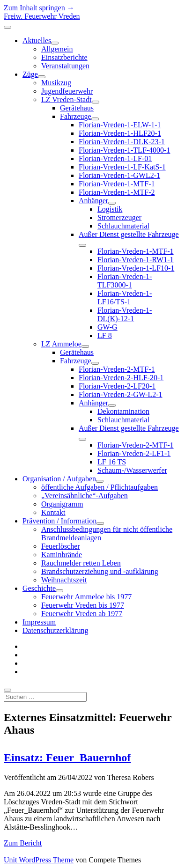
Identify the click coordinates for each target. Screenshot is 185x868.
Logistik (110, 209)
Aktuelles (37, 40)
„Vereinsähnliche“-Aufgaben (85, 496)
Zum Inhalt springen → (39, 8)
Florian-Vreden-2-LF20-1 (117, 386)
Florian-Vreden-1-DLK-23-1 (122, 142)
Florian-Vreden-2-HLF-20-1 (121, 378)
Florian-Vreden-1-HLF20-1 (120, 133)
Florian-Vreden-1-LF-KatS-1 (122, 167)
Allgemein (57, 49)
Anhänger (93, 201)
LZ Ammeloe (61, 344)
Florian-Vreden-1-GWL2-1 (119, 175)
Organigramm (62, 504)
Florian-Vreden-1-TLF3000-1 (125, 281)
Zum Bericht (23, 843)
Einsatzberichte (64, 57)
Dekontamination (123, 411)
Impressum (39, 622)
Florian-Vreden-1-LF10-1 (136, 268)
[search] (7, 690)
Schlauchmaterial (123, 226)
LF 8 (105, 335)
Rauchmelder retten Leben (81, 563)
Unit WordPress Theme (39, 860)
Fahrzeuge (76, 116)
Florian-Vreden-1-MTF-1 (117, 184)
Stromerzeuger (119, 217)
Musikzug (56, 83)
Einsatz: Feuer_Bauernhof (67, 758)
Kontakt (53, 512)
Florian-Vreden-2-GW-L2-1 (121, 394)
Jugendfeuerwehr (67, 91)
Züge (30, 74)
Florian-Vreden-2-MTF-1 (117, 369)
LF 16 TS (112, 462)
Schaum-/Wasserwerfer (132, 470)
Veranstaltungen (65, 66)
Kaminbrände (62, 555)
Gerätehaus (77, 108)
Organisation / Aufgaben (59, 479)
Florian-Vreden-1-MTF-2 (117, 192)
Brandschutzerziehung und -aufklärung (100, 571)
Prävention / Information (59, 521)
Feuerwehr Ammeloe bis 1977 (86, 597)
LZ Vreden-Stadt (67, 99)
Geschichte (39, 588)
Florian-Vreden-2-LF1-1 (134, 453)
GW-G (107, 327)
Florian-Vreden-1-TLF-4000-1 (124, 150)
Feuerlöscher (61, 546)
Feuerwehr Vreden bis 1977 (83, 605)
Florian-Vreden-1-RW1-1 (136, 260)
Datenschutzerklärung (55, 630)
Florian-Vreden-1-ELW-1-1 (120, 125)
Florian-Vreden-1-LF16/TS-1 (125, 298)
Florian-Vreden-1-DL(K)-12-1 (125, 314)
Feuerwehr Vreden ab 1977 (82, 614)
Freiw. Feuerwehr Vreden (42, 16)
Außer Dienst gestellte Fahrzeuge (129, 234)
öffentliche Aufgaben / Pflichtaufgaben (100, 487)
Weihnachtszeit (64, 580)
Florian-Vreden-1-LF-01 (115, 158)
